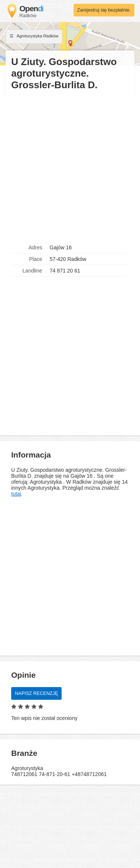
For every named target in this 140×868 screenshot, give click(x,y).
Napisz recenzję (36, 693)
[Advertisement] (70, 167)
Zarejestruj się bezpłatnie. (104, 10)
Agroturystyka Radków (34, 37)
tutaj (16, 494)
